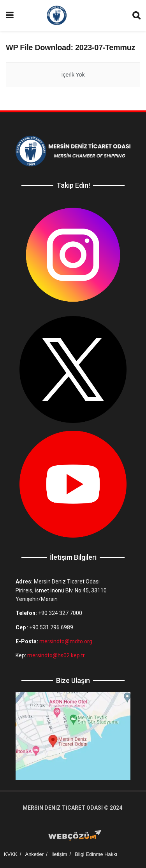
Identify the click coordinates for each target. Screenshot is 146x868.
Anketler (34, 854)
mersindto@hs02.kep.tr (56, 655)
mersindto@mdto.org (66, 641)
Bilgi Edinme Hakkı (96, 854)
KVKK (11, 854)
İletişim (59, 854)
